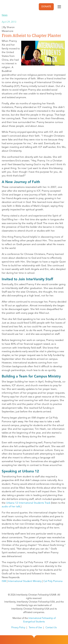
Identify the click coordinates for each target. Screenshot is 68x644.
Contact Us (51, 628)
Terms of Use (35, 628)
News (5, 15)
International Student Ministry (25, 581)
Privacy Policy (18, 628)
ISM (4, 581)
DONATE (46, 7)
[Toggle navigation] (59, 7)
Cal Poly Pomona (53, 581)
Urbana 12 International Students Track (28, 503)
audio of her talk (11, 507)
